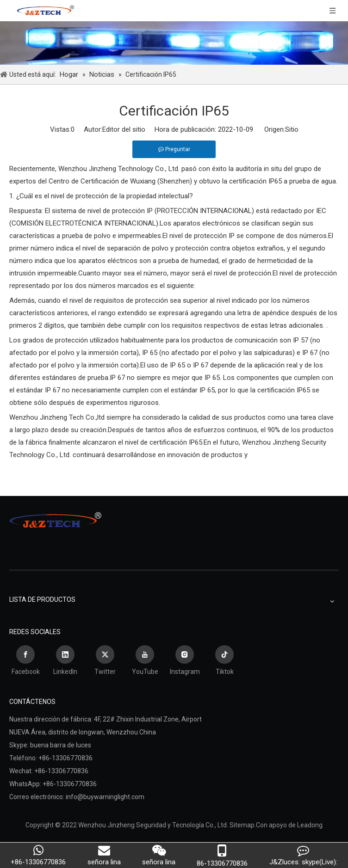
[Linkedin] (65, 661)
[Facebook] (25, 661)
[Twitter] (105, 661)
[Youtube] (145, 661)
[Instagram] (185, 661)
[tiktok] (224, 661)
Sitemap (242, 825)
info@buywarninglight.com (105, 797)
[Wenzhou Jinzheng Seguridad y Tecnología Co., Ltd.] (174, 43)
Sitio (292, 129)
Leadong (310, 825)
